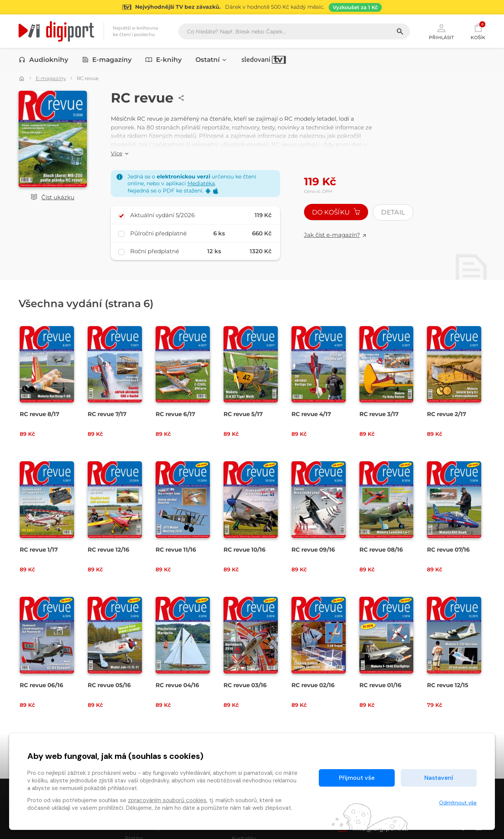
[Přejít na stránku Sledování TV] (252, 7)
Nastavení (439, 778)
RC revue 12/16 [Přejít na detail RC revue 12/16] (109, 550)
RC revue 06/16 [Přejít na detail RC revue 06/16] (42, 685)
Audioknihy (43, 60)
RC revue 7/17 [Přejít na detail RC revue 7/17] (107, 414)
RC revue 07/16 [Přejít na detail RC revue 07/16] (448, 550)
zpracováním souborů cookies (167, 800)
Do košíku (336, 212)
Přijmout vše (357, 778)
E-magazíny (107, 60)
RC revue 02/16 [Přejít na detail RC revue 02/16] (313, 685)
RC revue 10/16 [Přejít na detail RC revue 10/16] (245, 550)
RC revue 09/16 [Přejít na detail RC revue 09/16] (313, 550)
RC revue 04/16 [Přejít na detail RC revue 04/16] (177, 685)
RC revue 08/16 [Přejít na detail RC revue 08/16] (381, 550)
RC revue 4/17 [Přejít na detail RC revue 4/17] (311, 414)
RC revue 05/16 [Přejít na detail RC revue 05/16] (109, 685)
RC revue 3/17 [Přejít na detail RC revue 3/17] (379, 414)
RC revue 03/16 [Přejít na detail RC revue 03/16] (245, 685)
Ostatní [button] (211, 60)
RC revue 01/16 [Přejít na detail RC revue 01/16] (380, 685)
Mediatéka (201, 183)
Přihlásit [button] (441, 31)
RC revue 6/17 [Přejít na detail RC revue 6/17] (175, 414)
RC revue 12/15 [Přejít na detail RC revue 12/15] (448, 685)
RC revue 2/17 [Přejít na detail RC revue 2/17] (447, 414)
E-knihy (164, 60)
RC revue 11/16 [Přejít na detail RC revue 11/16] (176, 550)
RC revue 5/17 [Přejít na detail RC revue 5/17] (243, 414)
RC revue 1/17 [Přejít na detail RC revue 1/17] (39, 550)
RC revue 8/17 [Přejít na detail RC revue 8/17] (39, 414)
